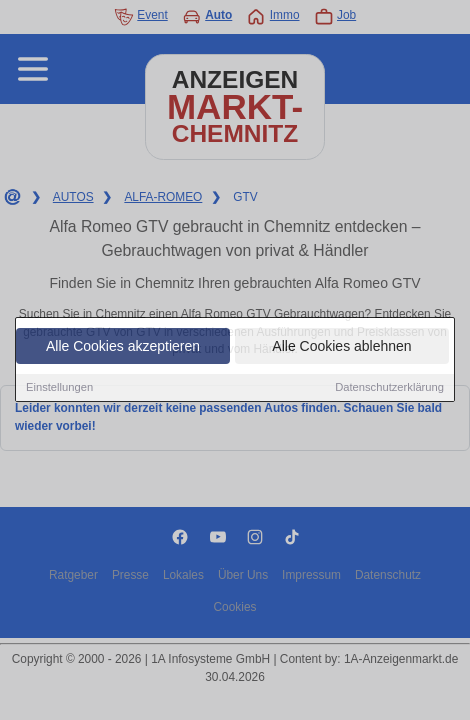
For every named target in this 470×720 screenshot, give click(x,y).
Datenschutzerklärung (389, 388)
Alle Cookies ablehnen (341, 347)
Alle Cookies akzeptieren (123, 347)
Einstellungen (59, 388)
